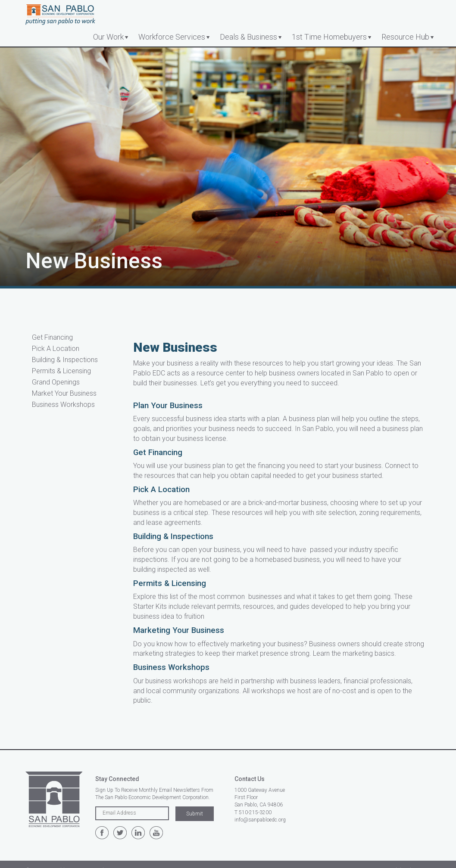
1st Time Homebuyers (329, 37)
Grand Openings (56, 382)
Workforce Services (172, 37)
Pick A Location (56, 349)
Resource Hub (405, 37)
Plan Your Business (168, 406)
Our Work (108, 37)
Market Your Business (64, 393)
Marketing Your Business (179, 630)
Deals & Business (248, 37)
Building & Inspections (65, 360)
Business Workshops (63, 405)
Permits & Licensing (61, 371)
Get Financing (52, 337)
